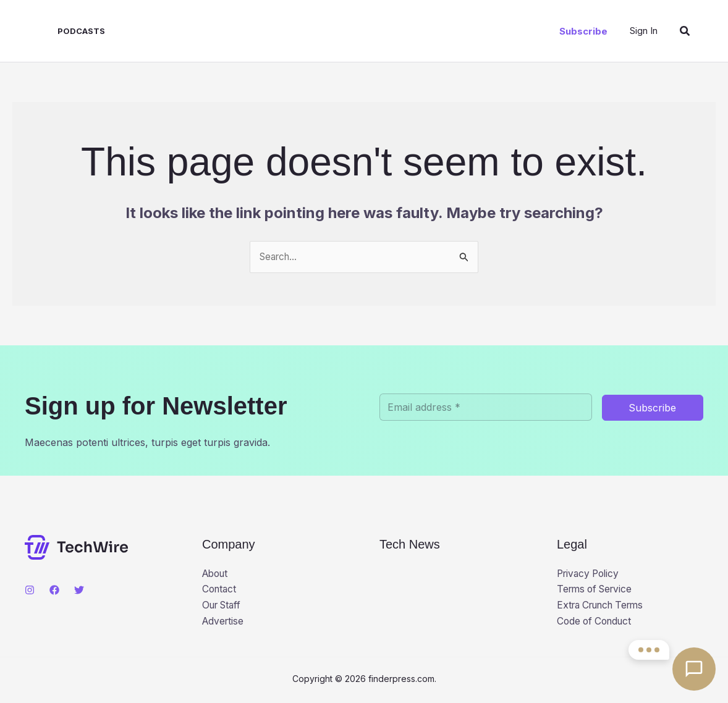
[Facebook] (54, 591)
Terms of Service (597, 591)
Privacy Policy (590, 575)
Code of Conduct (597, 623)
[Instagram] (30, 591)
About (217, 575)
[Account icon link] (644, 31)
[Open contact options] (694, 669)
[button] (583, 31)
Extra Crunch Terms (605, 607)
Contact (220, 591)
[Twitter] (79, 591)
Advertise (224, 623)
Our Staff (224, 607)
